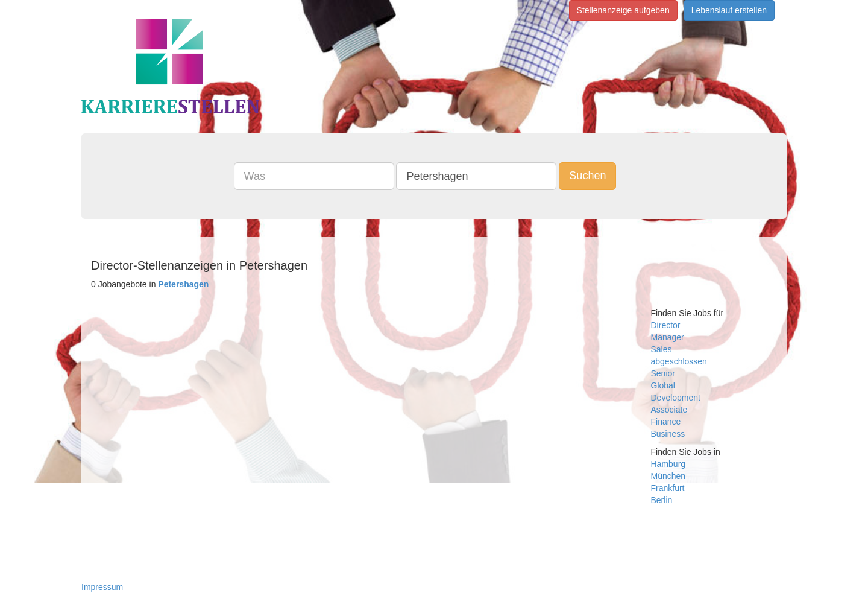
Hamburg (668, 464)
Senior (663, 373)
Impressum (102, 587)
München (668, 476)
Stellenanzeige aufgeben (623, 10)
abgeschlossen (679, 361)
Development (676, 398)
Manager (668, 337)
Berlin (662, 500)
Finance (666, 422)
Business (668, 434)
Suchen (587, 176)
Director (666, 325)
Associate (669, 410)
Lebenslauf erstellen (729, 10)
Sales (662, 349)
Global (663, 385)
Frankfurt (668, 488)
